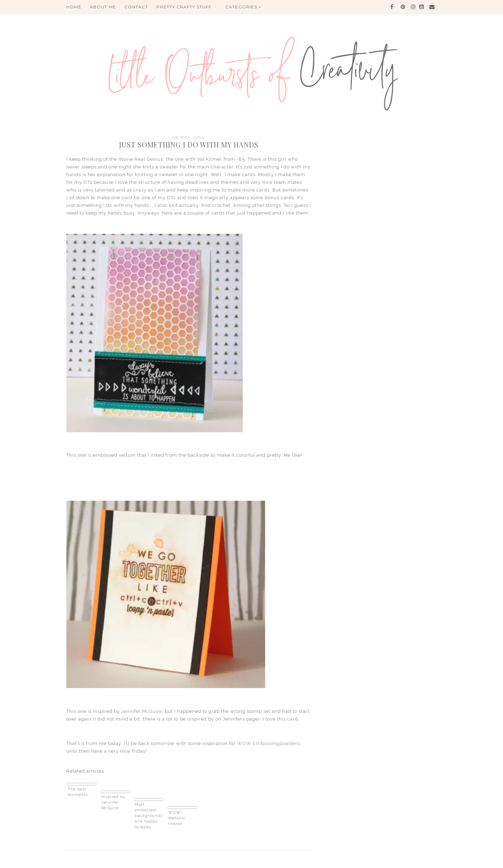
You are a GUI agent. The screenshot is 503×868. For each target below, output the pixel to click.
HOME (74, 7)
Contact (136, 7)
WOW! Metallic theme (177, 818)
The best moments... (80, 792)
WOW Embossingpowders (269, 743)
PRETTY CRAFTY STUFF (184, 7)
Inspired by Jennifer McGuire (113, 802)
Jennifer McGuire (142, 711)
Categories (243, 7)
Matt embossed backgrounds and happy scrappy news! (149, 816)
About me (103, 7)
